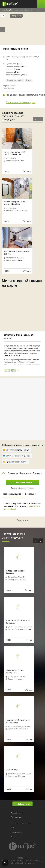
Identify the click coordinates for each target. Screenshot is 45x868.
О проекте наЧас (17, 813)
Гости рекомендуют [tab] (13, 494)
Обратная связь (16, 817)
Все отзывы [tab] (32, 494)
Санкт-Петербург (8, 10)
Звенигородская (13, 75)
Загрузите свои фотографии (18, 456)
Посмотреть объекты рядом (20, 102)
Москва (13, 837)
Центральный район (21, 10)
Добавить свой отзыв (21, 482)
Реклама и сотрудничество (21, 823)
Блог (12, 827)
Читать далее (10, 370)
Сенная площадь (13, 66)
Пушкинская (11, 64)
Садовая (9, 72)
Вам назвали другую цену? (17, 450)
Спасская (10, 69)
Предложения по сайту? (16, 462)
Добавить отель (22, 804)
